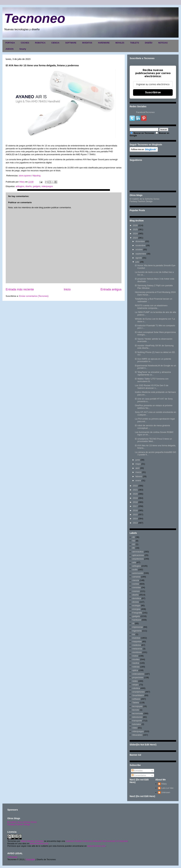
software (136, 699)
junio (138, 460)
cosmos (136, 591)
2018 (135, 502)
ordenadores (138, 674)
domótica (137, 598)
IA (133, 623)
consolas (136, 587)
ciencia (136, 580)
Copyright (30, 859)
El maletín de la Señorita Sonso (144, 199)
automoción (138, 573)
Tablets (136, 703)
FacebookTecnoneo (145, 112)
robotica (136, 688)
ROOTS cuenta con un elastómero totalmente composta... (151, 307)
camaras (136, 577)
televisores (137, 717)
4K (134, 537)
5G (134, 541)
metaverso (137, 649)
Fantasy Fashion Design (141, 201)
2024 (135, 234)
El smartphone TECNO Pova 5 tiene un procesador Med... (153, 440)
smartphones (138, 692)
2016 (135, 510)
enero (138, 480)
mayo (138, 464)
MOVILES (120, 43)
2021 (135, 490)
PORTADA (10, 43)
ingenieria (137, 631)
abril (138, 468)
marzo (138, 472)
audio (135, 570)
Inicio (67, 289)
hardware (137, 620)
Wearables (137, 735)
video (135, 728)
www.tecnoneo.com (39, 844)
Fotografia (137, 613)
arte (134, 562)
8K (134, 548)
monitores (137, 652)
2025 (135, 229)
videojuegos (47, 186)
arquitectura (138, 559)
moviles (136, 659)
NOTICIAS (163, 43)
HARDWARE (104, 43)
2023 (135, 238)
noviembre (140, 245)
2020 (135, 494)
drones (136, 602)
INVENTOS (87, 43)
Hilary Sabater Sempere (32, 841)
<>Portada (12, 857)
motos (135, 656)
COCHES (25, 43)
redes (135, 681)
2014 (135, 519)
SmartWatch (138, 695)
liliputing (37, 176)
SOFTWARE (71, 43)
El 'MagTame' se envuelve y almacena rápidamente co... (153, 373)
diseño (29, 186)
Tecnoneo (35, 18)
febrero (139, 476)
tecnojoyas (137, 706)
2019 (135, 498)
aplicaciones (138, 555)
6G (134, 544)
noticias (136, 667)
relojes (135, 685)
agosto (139, 258)
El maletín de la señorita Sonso (22, 822)
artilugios (20, 186)
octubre (139, 249)
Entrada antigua (111, 289)
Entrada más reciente (20, 289)
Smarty (23, 49)
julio (137, 262)
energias (136, 609)
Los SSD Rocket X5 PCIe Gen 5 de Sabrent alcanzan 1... (152, 387)
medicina (136, 645)
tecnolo (136, 710)
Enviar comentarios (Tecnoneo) (34, 296)
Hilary (164, 784)
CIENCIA (55, 43)
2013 (135, 523)
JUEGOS (9, 49)
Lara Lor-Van (167, 788)
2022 (135, 486)
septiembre (141, 254)
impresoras (137, 627)
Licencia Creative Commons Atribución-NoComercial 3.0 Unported (97, 841)
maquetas (137, 641)
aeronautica (138, 552)
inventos (136, 638)
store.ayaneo (25, 176)
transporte (137, 721)
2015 (135, 514)
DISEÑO (149, 43)
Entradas (137, 771)
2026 (135, 225)
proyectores (138, 677)
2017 (135, 506)
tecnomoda (137, 713)
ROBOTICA (40, 43)
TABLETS (135, 43)
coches (136, 584)
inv (134, 634)
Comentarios (139, 775)
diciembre (140, 241)
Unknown (166, 792)
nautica (136, 663)
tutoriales (137, 724)
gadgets (37, 186)
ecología (136, 605)
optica (135, 670)
